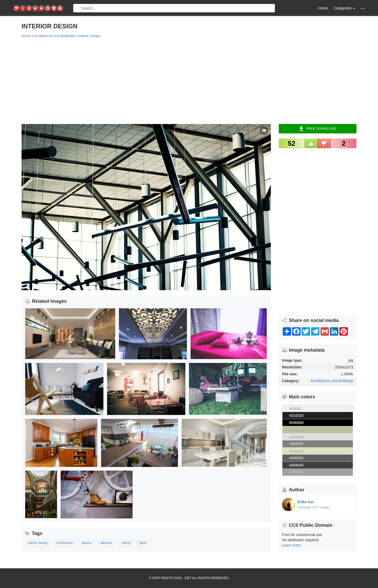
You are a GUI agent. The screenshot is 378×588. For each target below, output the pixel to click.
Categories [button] (344, 8)
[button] (363, 8)
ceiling (126, 543)
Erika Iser (306, 502)
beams (87, 543)
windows (106, 543)
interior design (38, 543)
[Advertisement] (179, 81)
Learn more (292, 545)
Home (323, 8)
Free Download (317, 129)
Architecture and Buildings (332, 381)
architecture (65, 543)
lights (143, 543)
